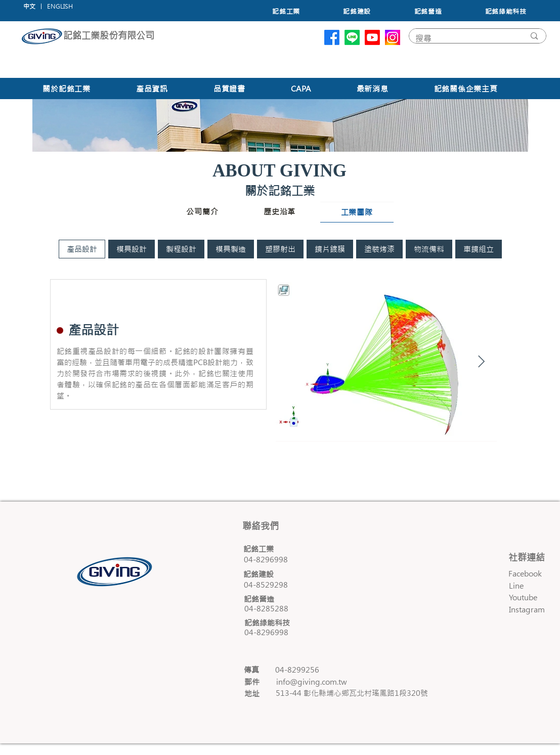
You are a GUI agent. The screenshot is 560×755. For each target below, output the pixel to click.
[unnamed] (393, 37)
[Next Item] (481, 362)
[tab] (82, 249)
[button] (60, 7)
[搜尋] (463, 38)
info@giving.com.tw (312, 682)
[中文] (29, 7)
